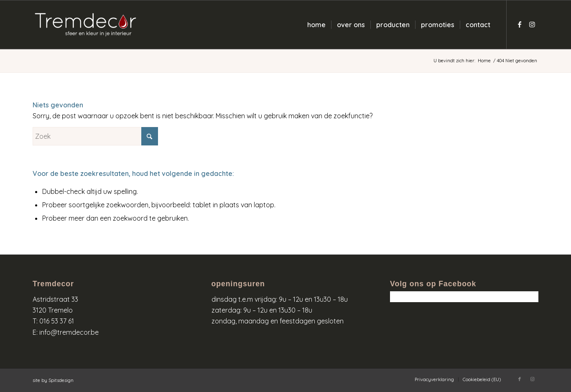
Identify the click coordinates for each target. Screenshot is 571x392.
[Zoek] (95, 136)
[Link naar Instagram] (532, 24)
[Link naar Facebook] (520, 24)
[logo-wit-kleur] (85, 25)
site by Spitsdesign (53, 380)
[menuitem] (316, 25)
